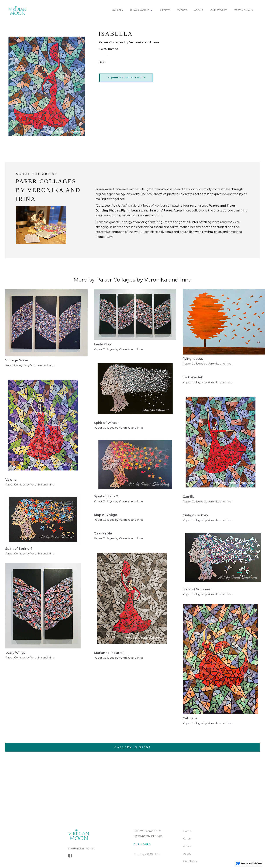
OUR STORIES (219, 10)
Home (187, 831)
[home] (18, 10)
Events (182, 10)
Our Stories (190, 861)
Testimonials (244, 10)
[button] (142, 10)
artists (165, 10)
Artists (187, 846)
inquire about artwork (126, 78)
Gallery (187, 839)
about (199, 10)
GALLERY (118, 10)
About (187, 854)
